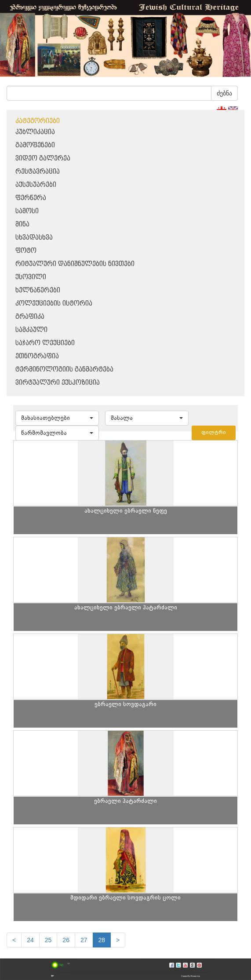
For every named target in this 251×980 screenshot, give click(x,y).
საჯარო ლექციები (45, 343)
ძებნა (224, 93)
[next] (118, 940)
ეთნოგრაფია (37, 356)
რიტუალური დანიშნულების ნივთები (75, 264)
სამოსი (27, 211)
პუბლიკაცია (35, 132)
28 (102, 940)
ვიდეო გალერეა (43, 158)
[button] (57, 418)
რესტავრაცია (38, 172)
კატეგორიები (38, 121)
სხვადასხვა (34, 238)
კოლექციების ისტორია (54, 304)
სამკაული (31, 330)
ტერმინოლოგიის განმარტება (64, 370)
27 (84, 940)
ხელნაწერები (38, 290)
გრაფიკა (30, 317)
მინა (22, 224)
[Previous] (14, 940)
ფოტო (26, 251)
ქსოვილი (31, 277)
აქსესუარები (36, 185)
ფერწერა (31, 198)
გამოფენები (35, 145)
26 (66, 940)
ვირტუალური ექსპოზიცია (58, 383)
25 (48, 940)
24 (30, 940)
